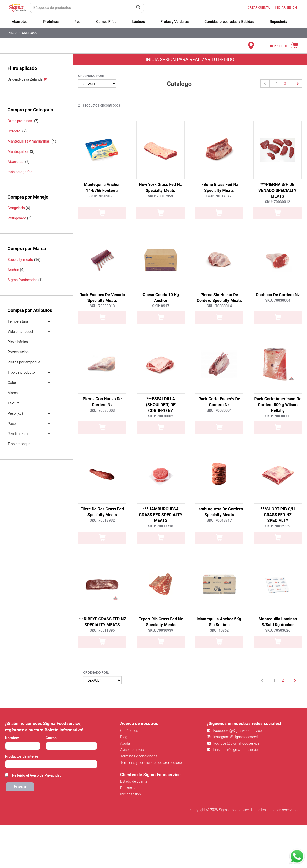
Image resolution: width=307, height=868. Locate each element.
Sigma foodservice (23, 280)
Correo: (52, 738)
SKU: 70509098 (102, 196)
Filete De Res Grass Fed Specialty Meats (102, 512)
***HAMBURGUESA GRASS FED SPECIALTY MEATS (161, 515)
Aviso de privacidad (135, 750)
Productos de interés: (22, 756)
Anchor (13, 270)
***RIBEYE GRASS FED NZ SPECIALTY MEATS (102, 622)
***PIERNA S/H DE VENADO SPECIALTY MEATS (277, 190)
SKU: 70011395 (102, 630)
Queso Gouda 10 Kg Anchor (161, 298)
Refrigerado (17, 218)
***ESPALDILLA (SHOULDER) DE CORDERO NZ (161, 405)
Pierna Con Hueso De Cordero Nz (102, 402)
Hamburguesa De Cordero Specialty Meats (219, 512)
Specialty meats (20, 260)
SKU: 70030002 (161, 416)
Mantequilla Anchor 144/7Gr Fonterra (102, 187)
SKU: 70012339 (278, 526)
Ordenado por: (91, 76)
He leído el (37, 775)
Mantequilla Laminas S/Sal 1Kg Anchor (278, 622)
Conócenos (129, 731)
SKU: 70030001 (219, 410)
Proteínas (51, 22)
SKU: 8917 (161, 306)
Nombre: (12, 738)
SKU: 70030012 (277, 202)
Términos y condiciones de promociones (152, 763)
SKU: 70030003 (102, 410)
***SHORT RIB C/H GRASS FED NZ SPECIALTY (278, 515)
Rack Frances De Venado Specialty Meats (102, 298)
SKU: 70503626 (278, 630)
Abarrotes (20, 22)
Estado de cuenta (134, 781)
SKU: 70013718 (161, 526)
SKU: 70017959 (160, 196)
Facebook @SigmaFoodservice (234, 731)
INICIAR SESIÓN (286, 8)
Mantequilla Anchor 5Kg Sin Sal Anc (219, 622)
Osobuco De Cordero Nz (278, 295)
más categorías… (21, 172)
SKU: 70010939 (161, 630)
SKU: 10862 (219, 630)
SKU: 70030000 (278, 416)
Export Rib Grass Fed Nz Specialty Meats (161, 622)
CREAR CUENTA (259, 8)
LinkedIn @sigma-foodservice (233, 750)
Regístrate (128, 788)
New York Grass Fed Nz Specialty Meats (160, 187)
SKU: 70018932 (102, 520)
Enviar (20, 787)
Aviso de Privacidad (46, 775)
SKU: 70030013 (102, 306)
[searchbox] (8, 764)
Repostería (279, 22)
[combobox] (51, 764)
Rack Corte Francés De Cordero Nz (219, 402)
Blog (124, 737)
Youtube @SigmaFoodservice (233, 743)
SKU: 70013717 (219, 520)
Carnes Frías (106, 22)
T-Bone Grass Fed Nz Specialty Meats (219, 187)
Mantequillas (18, 151)
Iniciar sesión (131, 794)
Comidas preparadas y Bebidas (229, 22)
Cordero (14, 131)
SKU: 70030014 (219, 306)
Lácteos (138, 22)
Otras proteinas (20, 121)
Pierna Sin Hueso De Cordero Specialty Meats (219, 298)
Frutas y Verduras (175, 22)
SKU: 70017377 (219, 196)
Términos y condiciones (139, 756)
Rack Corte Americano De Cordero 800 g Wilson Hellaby (278, 405)
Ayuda (125, 743)
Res (78, 22)
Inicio (12, 33)
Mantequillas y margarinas (29, 141)
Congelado (16, 208)
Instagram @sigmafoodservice (234, 737)
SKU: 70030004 (278, 300)
